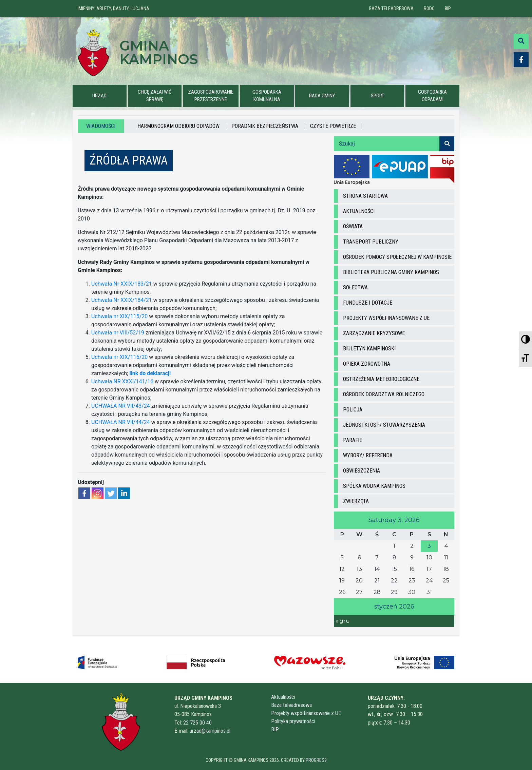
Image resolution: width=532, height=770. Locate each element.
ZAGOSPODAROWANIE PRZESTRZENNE (211, 96)
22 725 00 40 (197, 723)
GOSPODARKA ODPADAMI (432, 96)
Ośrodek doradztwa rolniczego (384, 394)
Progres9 (316, 760)
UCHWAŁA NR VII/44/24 (121, 422)
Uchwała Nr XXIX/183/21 (122, 284)
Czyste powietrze (333, 126)
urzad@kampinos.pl (210, 731)
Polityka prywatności (293, 721)
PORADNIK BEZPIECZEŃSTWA (265, 126)
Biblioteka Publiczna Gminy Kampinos (391, 272)
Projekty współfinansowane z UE (386, 318)
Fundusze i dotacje (368, 303)
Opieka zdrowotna (367, 364)
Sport (377, 96)
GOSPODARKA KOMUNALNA (267, 96)
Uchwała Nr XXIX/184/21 (122, 300)
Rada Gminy (322, 96)
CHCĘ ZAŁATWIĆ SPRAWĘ (155, 96)
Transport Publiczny (371, 242)
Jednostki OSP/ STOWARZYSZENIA (384, 425)
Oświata (353, 226)
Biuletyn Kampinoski (369, 349)
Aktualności (359, 211)
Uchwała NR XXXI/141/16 (122, 381)
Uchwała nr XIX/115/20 (119, 316)
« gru (343, 621)
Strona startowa (365, 196)
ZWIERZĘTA (356, 501)
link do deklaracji (150, 373)
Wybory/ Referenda (368, 455)
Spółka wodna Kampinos (374, 486)
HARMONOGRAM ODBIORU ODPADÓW (179, 126)
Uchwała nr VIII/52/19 (118, 333)
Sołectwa (355, 287)
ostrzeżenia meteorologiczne (381, 379)
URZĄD (99, 96)
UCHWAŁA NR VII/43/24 (121, 406)
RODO (429, 8)
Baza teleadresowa (391, 8)
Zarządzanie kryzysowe (374, 333)
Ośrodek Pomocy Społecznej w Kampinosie (397, 257)
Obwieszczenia (362, 471)
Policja (353, 410)
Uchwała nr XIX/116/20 (119, 357)
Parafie (353, 440)
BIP (448, 8)
